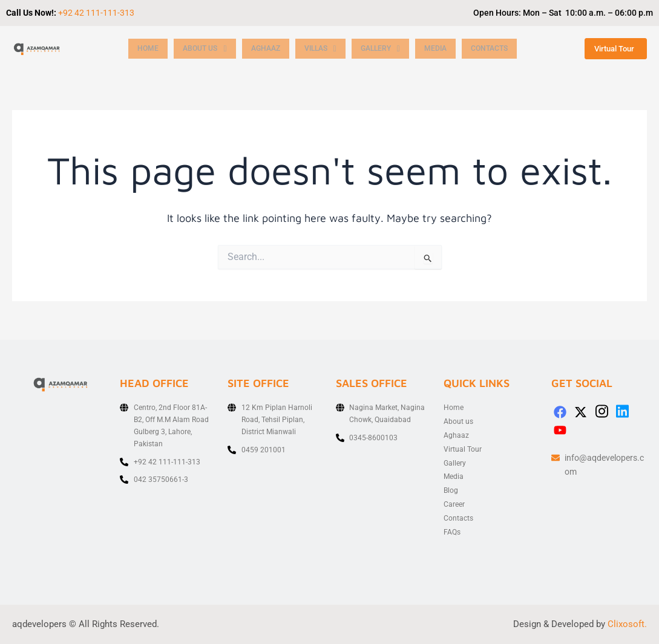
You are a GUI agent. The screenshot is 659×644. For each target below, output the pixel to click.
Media (449, 49)
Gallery (392, 49)
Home (148, 49)
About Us (207, 49)
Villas (329, 49)
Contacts (505, 49)
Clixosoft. (627, 624)
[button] (207, 49)
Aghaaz (271, 49)
